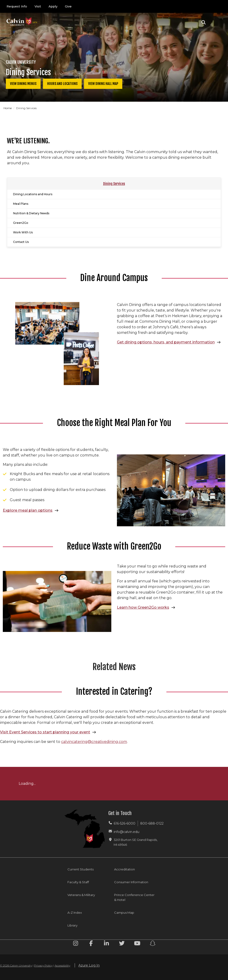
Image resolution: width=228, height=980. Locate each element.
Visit (38, 6)
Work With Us (23, 232)
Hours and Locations (62, 84)
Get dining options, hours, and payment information (166, 342)
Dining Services (114, 184)
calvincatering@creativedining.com (94, 742)
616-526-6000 (125, 823)
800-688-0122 (152, 823)
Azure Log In (89, 965)
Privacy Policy (43, 965)
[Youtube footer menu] (137, 944)
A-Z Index (75, 913)
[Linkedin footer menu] (106, 944)
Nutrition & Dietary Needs (31, 213)
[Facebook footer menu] (91, 944)
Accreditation (125, 869)
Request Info (17, 6)
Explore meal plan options (28, 510)
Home (8, 108)
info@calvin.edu (126, 832)
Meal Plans (21, 204)
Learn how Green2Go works (143, 607)
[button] (204, 22)
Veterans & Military (81, 895)
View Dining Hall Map (103, 84)
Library (72, 925)
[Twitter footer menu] (122, 944)
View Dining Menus (23, 84)
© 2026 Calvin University (16, 965)
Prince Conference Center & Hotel (134, 897)
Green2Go (21, 223)
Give (68, 6)
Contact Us (21, 242)
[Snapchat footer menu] (153, 944)
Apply (53, 6)
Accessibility (62, 965)
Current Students (81, 869)
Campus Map (124, 913)
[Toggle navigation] (216, 22)
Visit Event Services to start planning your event (45, 732)
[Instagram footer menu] (76, 944)
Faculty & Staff (78, 882)
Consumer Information (131, 882)
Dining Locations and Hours (33, 194)
